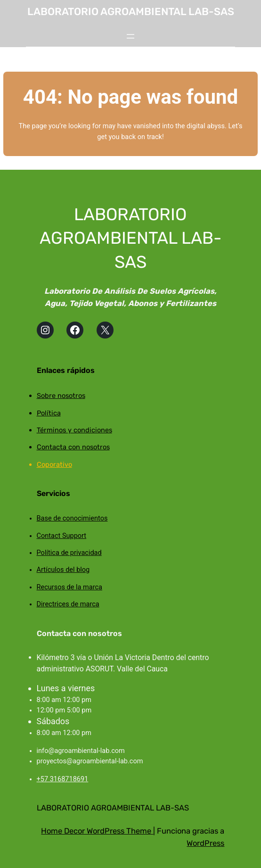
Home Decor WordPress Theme (97, 831)
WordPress (205, 843)
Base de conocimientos (72, 518)
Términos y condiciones (74, 430)
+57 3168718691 (63, 779)
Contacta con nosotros (73, 447)
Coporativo (54, 464)
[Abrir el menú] (130, 36)
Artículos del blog (63, 570)
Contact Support (62, 536)
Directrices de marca (68, 604)
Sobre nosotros (61, 396)
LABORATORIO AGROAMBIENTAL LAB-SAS (131, 12)
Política (49, 413)
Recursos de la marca (69, 587)
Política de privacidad (69, 553)
